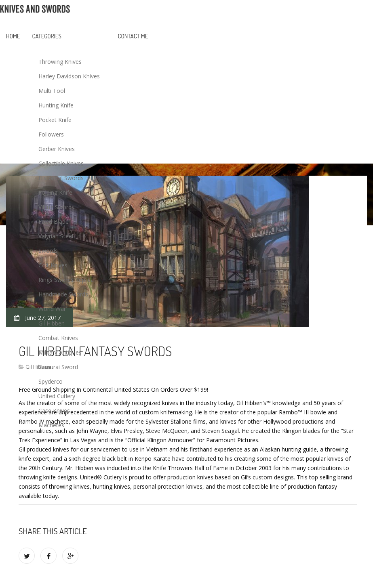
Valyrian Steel (56, 236)
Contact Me (133, 36)
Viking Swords (56, 207)
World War (52, 309)
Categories (47, 36)
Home (13, 36)
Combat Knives (58, 338)
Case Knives (54, 411)
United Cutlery (57, 396)
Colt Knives (53, 265)
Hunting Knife (56, 105)
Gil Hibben (52, 323)
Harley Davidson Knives (69, 76)
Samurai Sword (58, 367)
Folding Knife (55, 192)
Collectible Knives (61, 163)
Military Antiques (60, 352)
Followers (51, 134)
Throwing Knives (60, 62)
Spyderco (51, 381)
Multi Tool (52, 91)
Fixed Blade (54, 222)
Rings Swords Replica (66, 280)
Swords (48, 251)
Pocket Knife (55, 120)
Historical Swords (61, 178)
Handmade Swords (63, 294)
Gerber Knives (57, 149)
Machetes (51, 425)
